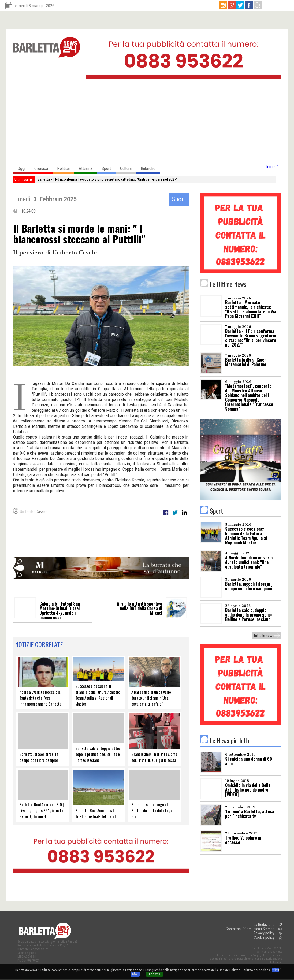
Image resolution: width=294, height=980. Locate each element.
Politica (66, 167)
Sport (109, 167)
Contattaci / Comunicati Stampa (250, 929)
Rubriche (150, 167)
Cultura (128, 167)
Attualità (88, 167)
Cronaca (43, 167)
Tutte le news (264, 636)
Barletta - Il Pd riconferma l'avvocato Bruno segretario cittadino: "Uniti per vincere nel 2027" (107, 179)
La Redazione (264, 925)
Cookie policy (264, 937)
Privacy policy (264, 933)
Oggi (24, 167)
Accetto (155, 974)
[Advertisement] (147, 123)
